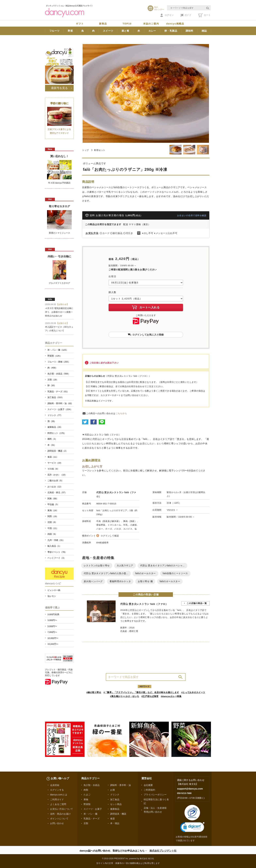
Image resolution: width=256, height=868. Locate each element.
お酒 (112, 790)
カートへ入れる (146, 307)
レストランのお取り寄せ (97, 566)
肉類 (86, 790)
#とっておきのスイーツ (193, 692)
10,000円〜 (53, 638)
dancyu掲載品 (175, 24)
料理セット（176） (57, 433)
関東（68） (53, 499)
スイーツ (108, 31)
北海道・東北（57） (57, 492)
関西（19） (53, 516)
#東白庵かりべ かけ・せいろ (124, 696)
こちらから (121, 413)
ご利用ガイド (57, 799)
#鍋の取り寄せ (94, 692)
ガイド (186, 15)
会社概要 (148, 785)
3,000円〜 (52, 620)
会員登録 (55, 785)
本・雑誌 (115, 823)
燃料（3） (52, 439)
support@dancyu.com (190, 789)
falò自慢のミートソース (175, 573)
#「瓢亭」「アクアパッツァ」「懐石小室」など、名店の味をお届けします (141, 692)
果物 (86, 799)
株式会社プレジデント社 (163, 851)
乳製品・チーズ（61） (58, 391)
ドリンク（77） (55, 415)
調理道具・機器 (118, 814)
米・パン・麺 (90, 814)
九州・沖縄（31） (56, 540)
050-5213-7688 (184, 793)
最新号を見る (59, 88)
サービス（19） (55, 463)
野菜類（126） (55, 356)
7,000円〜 (52, 632)
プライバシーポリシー (155, 795)
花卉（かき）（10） (57, 475)
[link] (192, 828)
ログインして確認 (110, 536)
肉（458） (52, 368)
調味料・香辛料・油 (120, 785)
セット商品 (116, 804)
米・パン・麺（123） (58, 350)
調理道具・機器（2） (58, 451)
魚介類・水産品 (92, 785)
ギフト (80, 24)
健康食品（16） (55, 427)
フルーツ (54, 31)
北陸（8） (52, 522)
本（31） (52, 445)
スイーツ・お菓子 (93, 809)
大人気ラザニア (125, 566)
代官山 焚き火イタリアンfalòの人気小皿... (106, 573)
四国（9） (52, 534)
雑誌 (204, 31)
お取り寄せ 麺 (145, 581)
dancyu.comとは (59, 795)
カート (204, 15)
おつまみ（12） (55, 487)
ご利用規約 (149, 790)
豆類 (86, 823)
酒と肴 (125, 31)
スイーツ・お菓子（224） (60, 409)
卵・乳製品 (171, 31)
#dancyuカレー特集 (171, 696)
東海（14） (53, 510)
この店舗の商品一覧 (197, 603)
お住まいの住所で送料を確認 (192, 215)
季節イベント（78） (57, 552)
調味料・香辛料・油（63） (60, 403)
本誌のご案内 (151, 24)
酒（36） (52, 421)
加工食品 (115, 799)
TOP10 (127, 24)
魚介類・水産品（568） (59, 374)
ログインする (57, 790)
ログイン (167, 15)
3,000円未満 (53, 614)
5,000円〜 (52, 626)
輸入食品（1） (54, 546)
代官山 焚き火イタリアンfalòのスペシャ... (162, 566)
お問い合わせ (57, 823)
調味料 (189, 31)
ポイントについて (59, 819)
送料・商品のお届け (60, 814)
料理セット (100, 150)
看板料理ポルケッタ (120, 581)
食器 (112, 819)
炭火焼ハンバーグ (93, 581)
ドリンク (115, 795)
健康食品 (115, 809)
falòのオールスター (145, 573)
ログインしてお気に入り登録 (146, 335)
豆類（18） (53, 380)
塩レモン (52, 596)
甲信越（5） (53, 504)
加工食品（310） (56, 397)
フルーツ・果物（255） (59, 362)
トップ (85, 150)
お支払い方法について (62, 809)
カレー (152, 31)
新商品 (103, 24)
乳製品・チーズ (92, 819)
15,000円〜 (53, 644)
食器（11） (53, 457)
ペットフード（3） (57, 558)
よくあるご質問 (58, 804)
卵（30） (52, 385)
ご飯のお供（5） (56, 481)
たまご (87, 795)
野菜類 (87, 804)
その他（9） (53, 469)
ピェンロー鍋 (54, 590)
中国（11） (53, 528)
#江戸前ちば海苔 (150, 696)
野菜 (70, 31)
